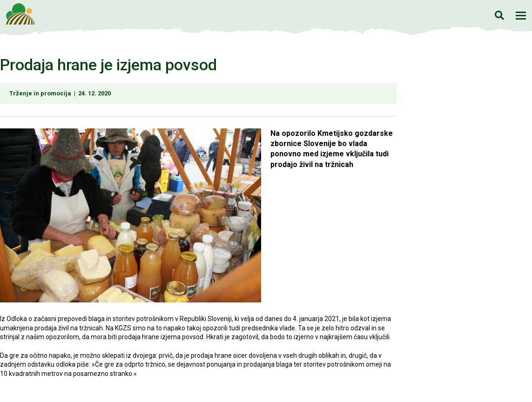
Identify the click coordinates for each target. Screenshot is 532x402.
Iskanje (499, 15)
